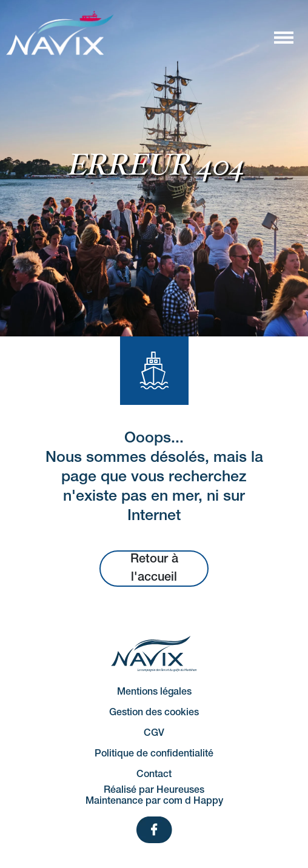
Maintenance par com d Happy (154, 801)
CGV (154, 733)
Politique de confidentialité (154, 754)
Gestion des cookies (154, 713)
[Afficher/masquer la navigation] (283, 37)
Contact (154, 775)
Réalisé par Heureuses (154, 790)
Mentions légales (154, 692)
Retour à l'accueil (154, 569)
